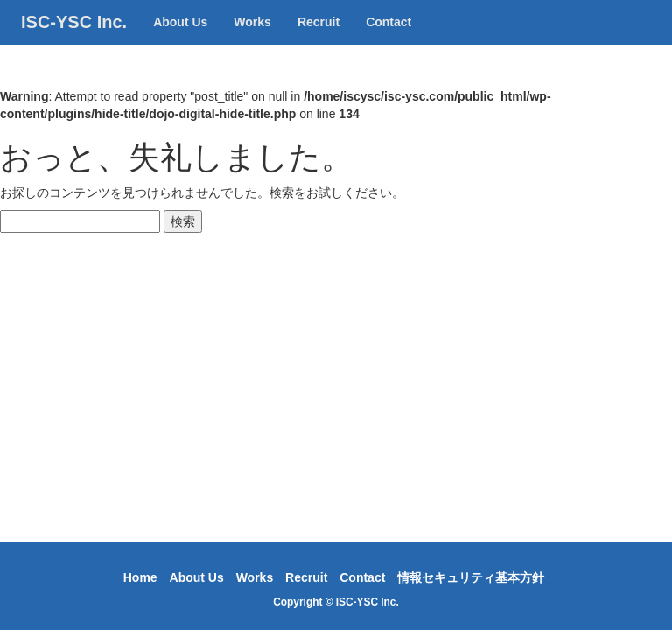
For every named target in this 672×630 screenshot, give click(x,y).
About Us (180, 39)
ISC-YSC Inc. (74, 39)
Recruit (318, 39)
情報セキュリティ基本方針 (471, 577)
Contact (388, 39)
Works (252, 39)
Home (140, 577)
